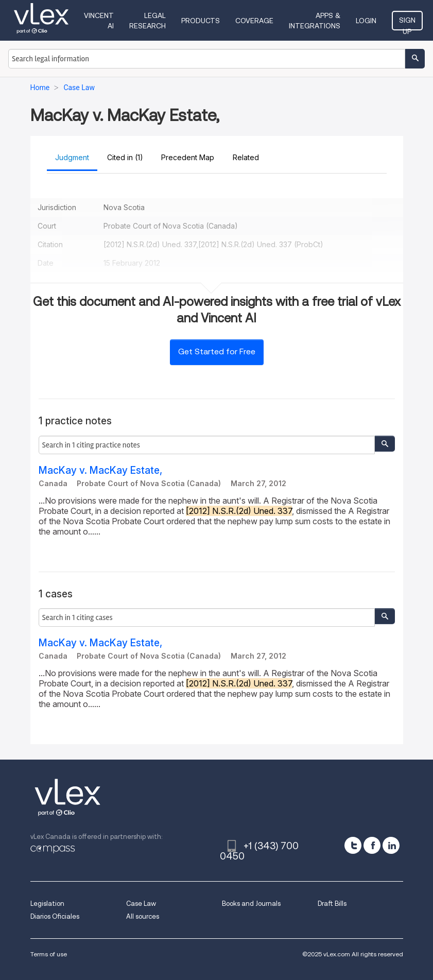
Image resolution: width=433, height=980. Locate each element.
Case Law (141, 904)
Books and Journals (251, 904)
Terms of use (49, 954)
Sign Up (407, 23)
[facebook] (372, 845)
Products (201, 21)
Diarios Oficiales (55, 916)
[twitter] (353, 845)
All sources (143, 916)
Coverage (254, 21)
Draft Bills (332, 904)
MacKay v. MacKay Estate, (100, 470)
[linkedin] (391, 845)
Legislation (47, 904)
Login (366, 21)
